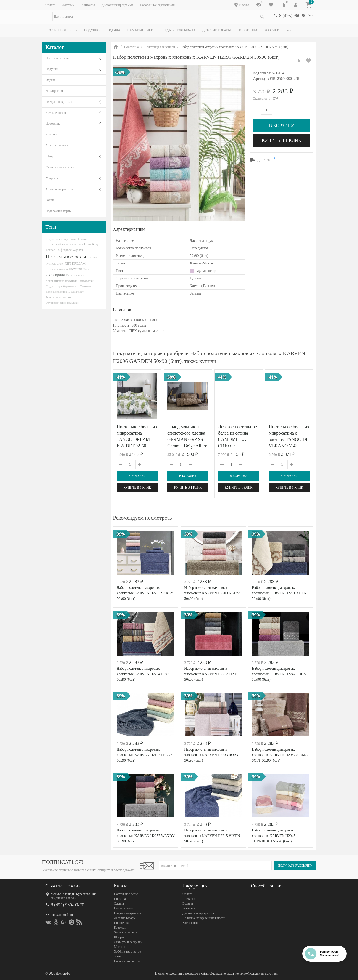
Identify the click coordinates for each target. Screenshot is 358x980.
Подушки (92, 30)
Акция (67, 297)
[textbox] (160, 17)
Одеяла (114, 30)
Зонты (50, 200)
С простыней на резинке (61, 239)
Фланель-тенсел (76, 275)
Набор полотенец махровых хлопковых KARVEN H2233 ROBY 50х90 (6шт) (212, 755)
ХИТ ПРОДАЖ (75, 264)
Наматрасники (140, 30)
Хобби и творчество (59, 189)
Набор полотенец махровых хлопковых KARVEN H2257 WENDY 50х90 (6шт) (146, 836)
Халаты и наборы (58, 145)
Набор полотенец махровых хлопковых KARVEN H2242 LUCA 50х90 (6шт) (279, 674)
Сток (86, 269)
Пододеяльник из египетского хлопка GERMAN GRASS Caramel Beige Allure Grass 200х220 (187, 439)
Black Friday (76, 292)
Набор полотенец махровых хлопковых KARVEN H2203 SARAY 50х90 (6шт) (145, 593)
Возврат (188, 904)
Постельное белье (61, 30)
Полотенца (248, 30)
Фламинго (84, 239)
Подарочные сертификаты (158, 5)
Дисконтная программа (117, 5)
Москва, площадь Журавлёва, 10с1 (74, 894)
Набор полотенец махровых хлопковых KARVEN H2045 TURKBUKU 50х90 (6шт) (274, 836)
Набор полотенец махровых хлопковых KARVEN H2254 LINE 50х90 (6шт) (143, 674)
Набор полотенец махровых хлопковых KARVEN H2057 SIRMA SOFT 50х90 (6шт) (280, 755)
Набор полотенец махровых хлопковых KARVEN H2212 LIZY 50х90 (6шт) (211, 674)
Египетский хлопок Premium (64, 244)
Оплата (50, 5)
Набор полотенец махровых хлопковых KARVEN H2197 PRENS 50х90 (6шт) (145, 755)
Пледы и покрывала (178, 30)
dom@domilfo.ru (62, 915)
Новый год (92, 244)
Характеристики (129, 229)
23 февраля (55, 275)
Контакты (88, 5)
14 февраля (64, 250)
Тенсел (50, 250)
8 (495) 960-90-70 (296, 16)
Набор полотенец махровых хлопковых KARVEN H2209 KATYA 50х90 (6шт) (212, 593)
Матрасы (52, 178)
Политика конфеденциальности (204, 918)
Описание (123, 309)
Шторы (51, 156)
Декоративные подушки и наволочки (70, 281)
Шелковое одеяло (57, 269)
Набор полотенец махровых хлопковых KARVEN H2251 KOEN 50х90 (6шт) (279, 593)
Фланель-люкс (55, 264)
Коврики (272, 30)
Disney (93, 257)
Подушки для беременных (62, 286)
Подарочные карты (58, 211)
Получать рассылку (295, 866)
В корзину (282, 125)
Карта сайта (191, 923)
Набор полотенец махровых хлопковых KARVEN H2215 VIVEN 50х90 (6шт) (212, 836)
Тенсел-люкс (54, 297)
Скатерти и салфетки (60, 167)
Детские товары (217, 30)
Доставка (68, 5)
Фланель (86, 286)
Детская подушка (57, 292)
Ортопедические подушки (62, 303)
